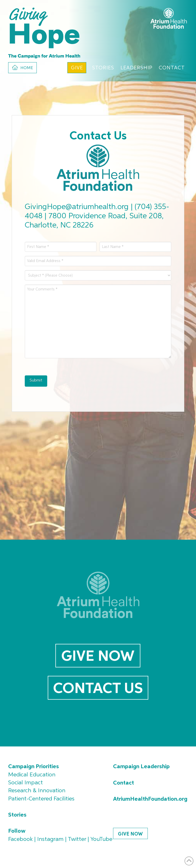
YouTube (101, 839)
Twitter (77, 839)
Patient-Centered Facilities (41, 799)
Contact (124, 783)
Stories (17, 815)
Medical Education (32, 775)
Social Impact (26, 783)
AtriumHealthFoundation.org (150, 799)
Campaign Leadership (141, 767)
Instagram (50, 839)
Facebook (20, 839)
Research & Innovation (37, 791)
